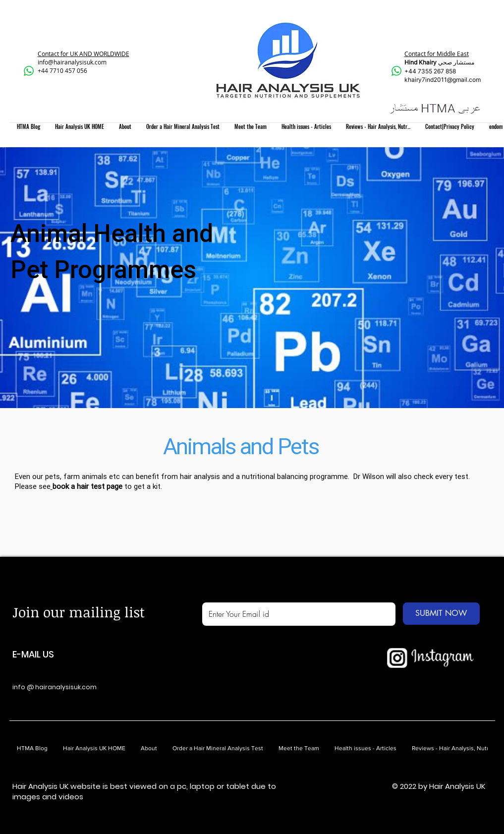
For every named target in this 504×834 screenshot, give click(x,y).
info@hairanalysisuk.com (72, 62)
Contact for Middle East (437, 54)
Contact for (54, 54)
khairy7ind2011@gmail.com (443, 80)
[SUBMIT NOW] (441, 614)
